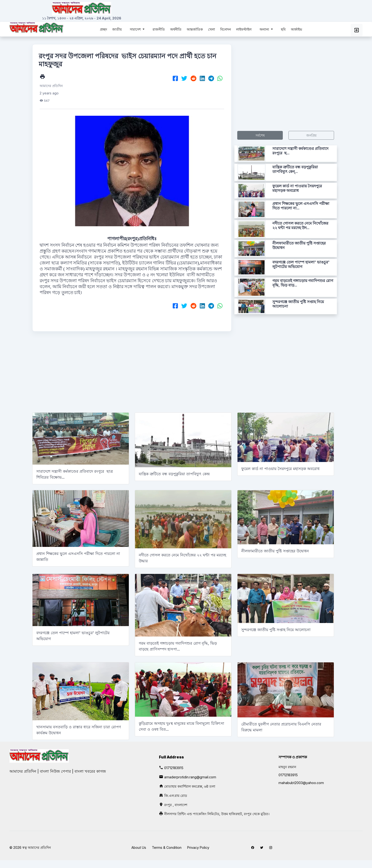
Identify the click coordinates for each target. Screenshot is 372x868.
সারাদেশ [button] (136, 29)
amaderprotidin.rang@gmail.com (190, 777)
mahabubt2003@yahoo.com (301, 783)
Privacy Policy (198, 847)
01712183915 (174, 768)
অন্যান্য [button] (265, 29)
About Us (139, 847)
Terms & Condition (167, 847)
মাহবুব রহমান (287, 767)
